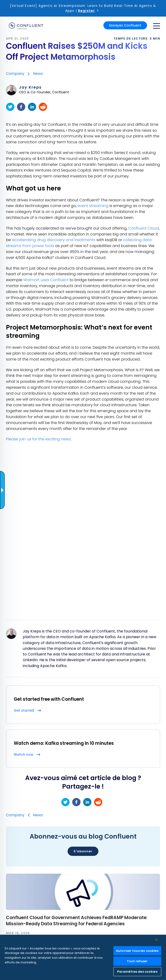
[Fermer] (157, 940)
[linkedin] (32, 107)
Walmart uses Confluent (46, 280)
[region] (83, 957)
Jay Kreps (30, 87)
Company (15, 74)
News (38, 74)
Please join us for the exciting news (38, 439)
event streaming (93, 206)
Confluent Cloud (144, 228)
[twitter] (10, 107)
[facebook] (21, 107)
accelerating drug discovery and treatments (54, 240)
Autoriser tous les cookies (137, 951)
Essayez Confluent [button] (125, 25)
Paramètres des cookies (137, 972)
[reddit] (43, 107)
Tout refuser (137, 961)
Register (86, 11)
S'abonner (83, 851)
